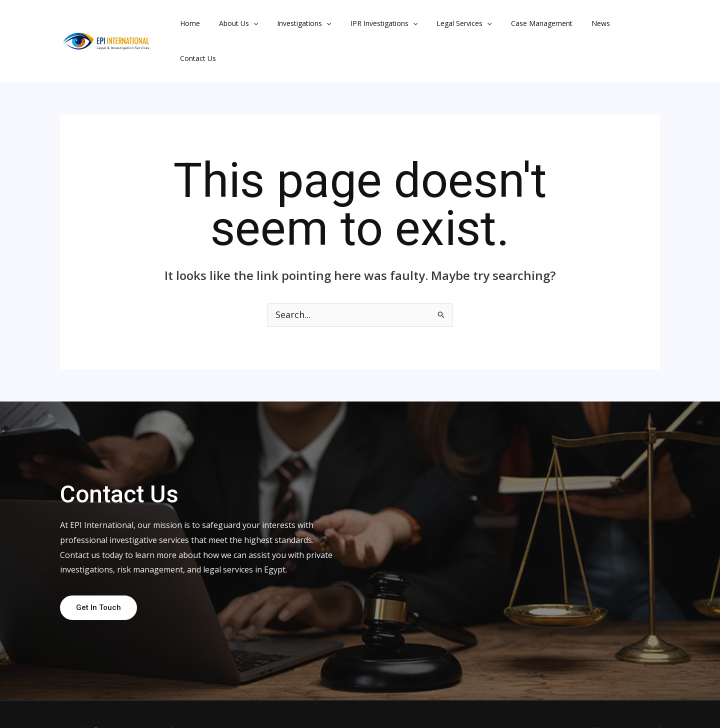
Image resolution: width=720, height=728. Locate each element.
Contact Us (609, 24)
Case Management (514, 24)
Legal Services (441, 24)
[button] (246, 24)
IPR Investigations (366, 24)
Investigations (291, 24)
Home (187, 24)
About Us (231, 24)
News (568, 24)
